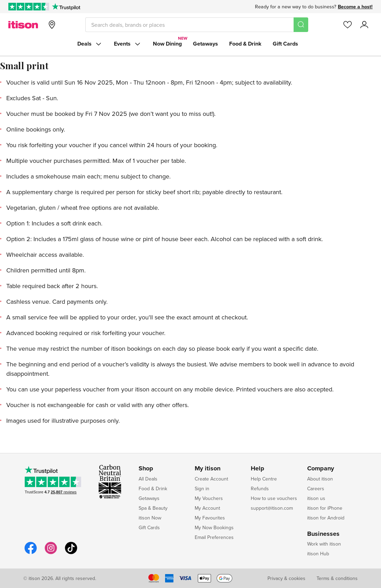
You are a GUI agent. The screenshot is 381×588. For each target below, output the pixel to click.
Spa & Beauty (153, 508)
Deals (90, 44)
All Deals (148, 479)
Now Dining (167, 44)
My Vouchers (209, 498)
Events (128, 44)
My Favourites (210, 518)
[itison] (23, 25)
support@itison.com (272, 508)
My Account (207, 508)
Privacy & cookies (286, 578)
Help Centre (264, 479)
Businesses (323, 534)
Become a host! (355, 7)
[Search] (301, 25)
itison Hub (318, 554)
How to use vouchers (274, 498)
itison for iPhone (325, 508)
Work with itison (324, 544)
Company (321, 469)
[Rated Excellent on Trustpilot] (29, 7)
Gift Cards (285, 44)
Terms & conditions (337, 578)
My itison (208, 469)
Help (258, 469)
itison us (316, 498)
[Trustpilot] (66, 7)
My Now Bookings (214, 527)
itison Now (150, 518)
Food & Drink (245, 44)
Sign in (202, 488)
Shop (146, 469)
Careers (316, 488)
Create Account (211, 479)
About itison (320, 479)
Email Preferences (214, 537)
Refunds (260, 488)
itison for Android (326, 518)
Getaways (205, 44)
